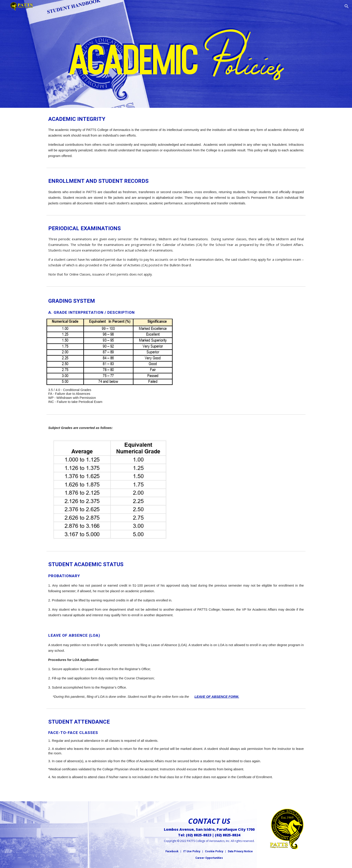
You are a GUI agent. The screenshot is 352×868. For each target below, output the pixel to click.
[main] (176, 137)
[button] (347, 6)
